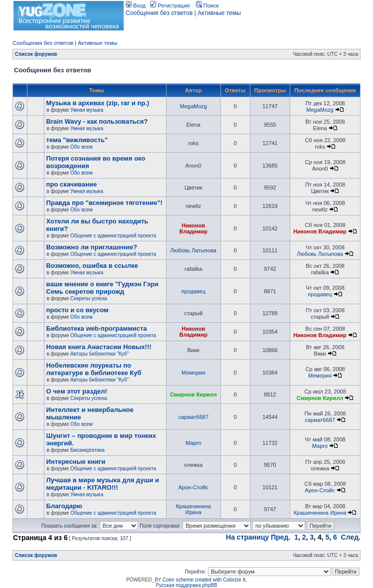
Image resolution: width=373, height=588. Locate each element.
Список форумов (36, 54)
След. (351, 537)
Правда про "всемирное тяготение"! (104, 203)
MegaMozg (193, 106)
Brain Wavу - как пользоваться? (97, 121)
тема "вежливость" (77, 140)
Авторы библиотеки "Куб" (99, 354)
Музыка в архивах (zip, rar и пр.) (98, 103)
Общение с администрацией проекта (113, 236)
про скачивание (72, 184)
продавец (193, 291)
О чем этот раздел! (77, 391)
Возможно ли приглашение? (92, 247)
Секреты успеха (89, 298)
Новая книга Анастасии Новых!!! (99, 347)
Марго (193, 443)
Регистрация (170, 5)
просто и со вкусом (78, 310)
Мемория (193, 373)
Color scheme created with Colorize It (204, 580)
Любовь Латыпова (193, 250)
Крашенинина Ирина (193, 509)
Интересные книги (76, 462)
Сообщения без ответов (159, 13)
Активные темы (219, 13)
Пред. (280, 537)
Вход (136, 5)
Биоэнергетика (87, 450)
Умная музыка (87, 110)
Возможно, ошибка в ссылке (92, 266)
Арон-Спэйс (193, 487)
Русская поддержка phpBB (186, 585)
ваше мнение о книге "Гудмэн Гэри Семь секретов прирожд (102, 288)
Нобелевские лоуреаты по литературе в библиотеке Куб (94, 369)
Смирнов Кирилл (193, 394)
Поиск (207, 5)
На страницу (247, 537)
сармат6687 (193, 417)
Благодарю (64, 506)
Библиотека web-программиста (97, 328)
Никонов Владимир (193, 228)
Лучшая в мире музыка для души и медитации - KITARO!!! (103, 484)
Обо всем (81, 147)
